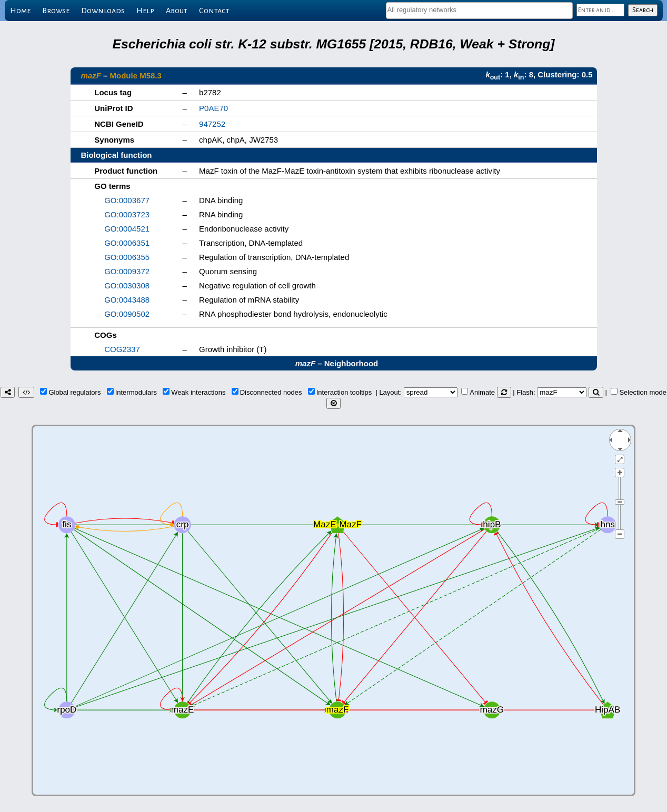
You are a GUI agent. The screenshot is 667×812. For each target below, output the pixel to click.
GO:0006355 (127, 257)
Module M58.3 (136, 76)
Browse (56, 11)
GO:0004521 (127, 229)
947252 (212, 124)
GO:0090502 (127, 314)
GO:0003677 (127, 200)
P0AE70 (213, 108)
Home (20, 11)
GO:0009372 (127, 271)
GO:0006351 (127, 243)
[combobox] (479, 11)
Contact (214, 11)
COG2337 (122, 349)
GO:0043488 (127, 300)
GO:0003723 (127, 214)
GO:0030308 (127, 285)
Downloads (103, 11)
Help (145, 11)
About (177, 11)
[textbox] (479, 10)
